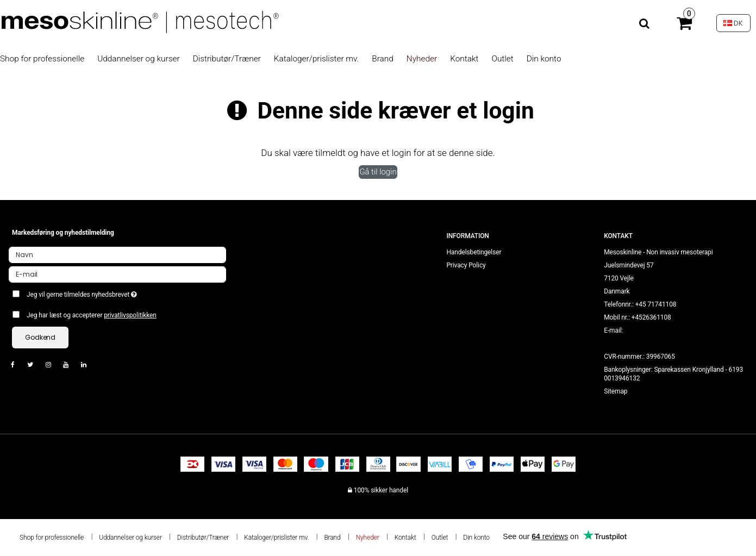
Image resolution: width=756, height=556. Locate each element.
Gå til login (378, 172)
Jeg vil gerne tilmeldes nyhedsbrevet (121, 292)
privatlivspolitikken (130, 315)
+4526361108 (651, 317)
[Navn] (117, 254)
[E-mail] (117, 274)
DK (733, 23)
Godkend (40, 337)
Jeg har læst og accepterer (92, 315)
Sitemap (616, 391)
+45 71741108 (656, 304)
